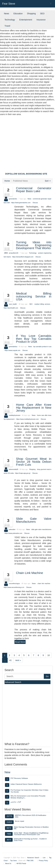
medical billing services (43, 304)
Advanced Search (13, 682)
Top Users (14, 861)
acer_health (13, 304)
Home (7, 181)
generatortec (13, 199)
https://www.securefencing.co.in (14, 587)
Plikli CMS (30, 861)
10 (49, 655)
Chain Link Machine (29, 573)
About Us (8, 864)
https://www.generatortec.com (21, 203)
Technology (10, 20)
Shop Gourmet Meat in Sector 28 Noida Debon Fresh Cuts (34, 462)
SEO (42, 14)
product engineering (45, 253)
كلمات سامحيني (16, 802)
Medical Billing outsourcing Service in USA (34, 296)
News (7, 14)
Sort (48, 181)
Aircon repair (19, 821)
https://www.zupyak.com (12, 350)
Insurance (41, 20)
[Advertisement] (27, 145)
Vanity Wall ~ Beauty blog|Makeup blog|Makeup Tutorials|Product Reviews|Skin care (31, 834)
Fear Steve (9, 4)
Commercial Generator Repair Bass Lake (34, 190)
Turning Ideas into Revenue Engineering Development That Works (34, 245)
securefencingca (14, 584)
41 (11, 660)
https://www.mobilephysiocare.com (27, 419)
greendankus (13, 346)
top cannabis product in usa (42, 346)
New (7, 772)
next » (18, 660)
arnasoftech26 (14, 253)
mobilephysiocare (15, 415)
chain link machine (44, 584)
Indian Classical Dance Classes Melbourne (26, 784)
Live (44, 858)
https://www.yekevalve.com (13, 533)
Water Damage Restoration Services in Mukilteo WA (31, 828)
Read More (20, 642)
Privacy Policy (43, 861)
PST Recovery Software (19, 778)
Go (47, 676)
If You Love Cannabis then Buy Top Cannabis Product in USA (34, 339)
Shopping (31, 14)
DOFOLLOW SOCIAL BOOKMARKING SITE (26, 174)
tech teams (7, 257)
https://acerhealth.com (11, 308)
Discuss (35, 203)
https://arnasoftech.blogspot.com (23, 257)
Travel (7, 26)
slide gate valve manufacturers (41, 529)
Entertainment (26, 20)
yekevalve (12, 529)
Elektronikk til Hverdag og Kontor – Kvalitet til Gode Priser (30, 840)
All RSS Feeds (21, 864)
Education (18, 14)
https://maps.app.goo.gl (23, 473)
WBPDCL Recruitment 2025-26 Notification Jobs (30, 816)
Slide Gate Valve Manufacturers (34, 520)
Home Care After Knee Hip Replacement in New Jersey (34, 408)
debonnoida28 (13, 469)
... (5, 660)
